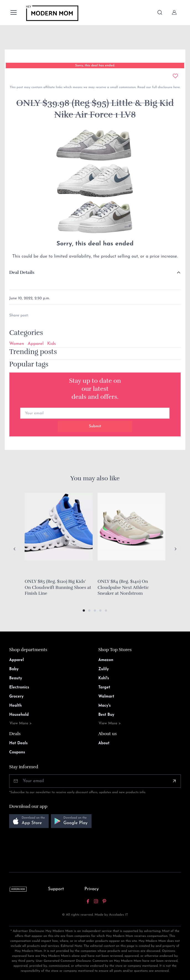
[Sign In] (174, 12)
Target (104, 687)
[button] (84, 610)
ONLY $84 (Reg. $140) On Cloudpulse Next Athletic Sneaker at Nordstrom (123, 587)
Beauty (16, 678)
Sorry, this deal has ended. (95, 65)
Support (56, 889)
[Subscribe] (174, 781)
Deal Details (22, 272)
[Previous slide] (15, 549)
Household (19, 715)
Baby (14, 669)
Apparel (36, 344)
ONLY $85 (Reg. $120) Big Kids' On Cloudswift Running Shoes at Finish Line (58, 587)
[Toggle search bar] (160, 12)
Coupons (17, 752)
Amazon (106, 660)
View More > (21, 723)
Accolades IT (119, 915)
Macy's (104, 706)
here (176, 87)
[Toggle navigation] (13, 12)
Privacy (92, 889)
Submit (95, 426)
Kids (52, 344)
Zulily (103, 669)
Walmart (106, 697)
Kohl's (104, 678)
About (104, 743)
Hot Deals (18, 743)
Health (15, 706)
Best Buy (106, 715)
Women (17, 344)
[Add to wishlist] (175, 76)
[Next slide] (175, 549)
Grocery (16, 697)
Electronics (19, 687)
